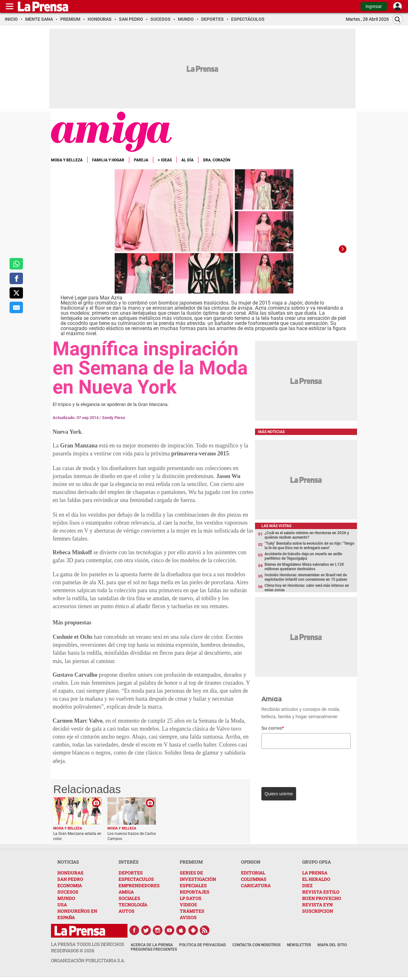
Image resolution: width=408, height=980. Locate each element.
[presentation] (305, 766)
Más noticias (271, 432)
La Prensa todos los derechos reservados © (87, 947)
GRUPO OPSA (317, 862)
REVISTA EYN (317, 905)
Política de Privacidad (203, 945)
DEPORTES (131, 873)
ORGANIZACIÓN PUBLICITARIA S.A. (88, 960)
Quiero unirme (279, 794)
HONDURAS (70, 873)
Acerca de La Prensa (152, 945)
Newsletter (299, 945)
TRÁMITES (192, 911)
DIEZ (307, 885)
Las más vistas (276, 526)
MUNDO (66, 898)
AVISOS (188, 917)
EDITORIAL (253, 873)
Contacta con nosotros (256, 945)
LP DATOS (191, 898)
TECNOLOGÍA (133, 905)
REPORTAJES (195, 892)
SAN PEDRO (70, 879)
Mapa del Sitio (332, 945)
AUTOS (127, 911)
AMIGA (126, 892)
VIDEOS (188, 905)
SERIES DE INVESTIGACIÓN (198, 876)
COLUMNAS (254, 879)
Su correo (273, 728)
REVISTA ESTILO (321, 892)
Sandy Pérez (114, 418)
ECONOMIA (70, 885)
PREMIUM (191, 862)
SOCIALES (129, 898)
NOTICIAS (68, 862)
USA (62, 905)
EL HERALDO (316, 879)
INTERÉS (129, 862)
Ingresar (374, 6)
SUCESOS (68, 892)
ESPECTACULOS (136, 879)
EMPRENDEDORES (139, 885)
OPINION (251, 862)
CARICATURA (256, 885)
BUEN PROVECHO (322, 898)
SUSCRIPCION (318, 911)
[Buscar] (398, 19)
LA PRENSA (315, 873)
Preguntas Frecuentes (154, 949)
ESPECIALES (193, 885)
